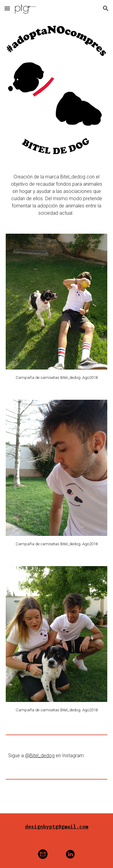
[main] (57, 195)
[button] (7, 8)
